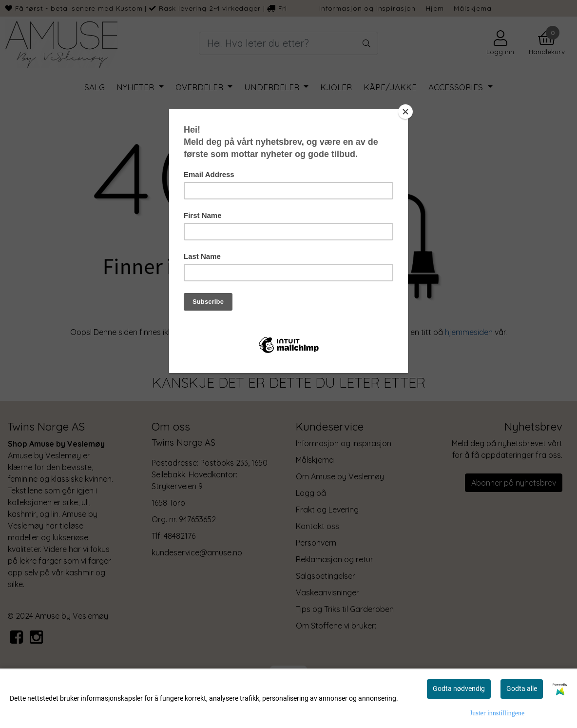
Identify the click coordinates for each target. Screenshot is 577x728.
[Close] (405, 112)
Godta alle (522, 689)
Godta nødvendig (459, 689)
